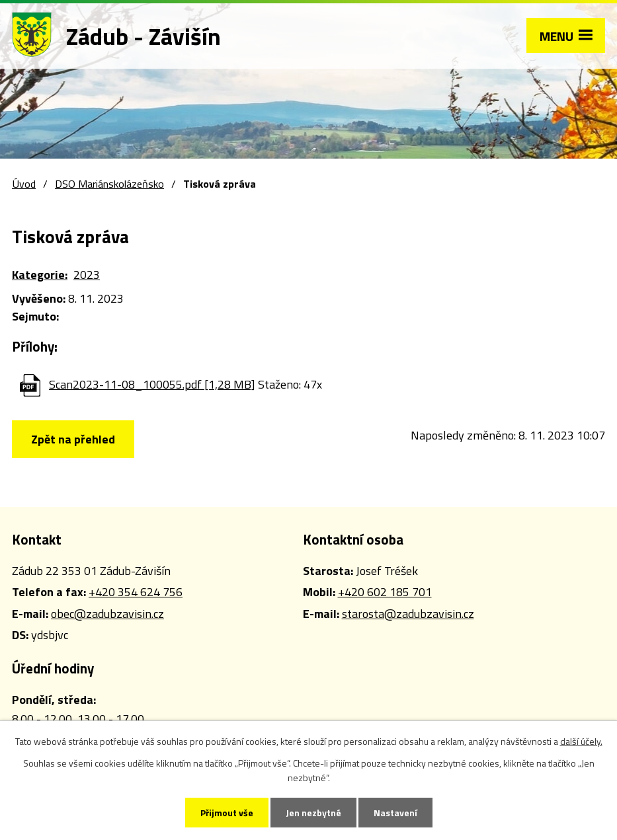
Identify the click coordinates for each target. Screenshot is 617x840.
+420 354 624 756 (136, 592)
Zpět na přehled (73, 439)
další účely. (581, 741)
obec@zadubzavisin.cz (107, 614)
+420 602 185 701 (385, 592)
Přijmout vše (227, 813)
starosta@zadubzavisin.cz (408, 614)
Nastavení (395, 813)
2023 (87, 275)
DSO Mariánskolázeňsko (109, 184)
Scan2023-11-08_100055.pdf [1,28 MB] (152, 384)
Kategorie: (40, 275)
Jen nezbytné (313, 813)
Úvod (24, 184)
